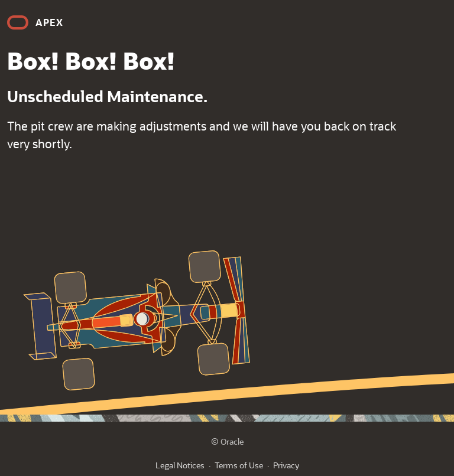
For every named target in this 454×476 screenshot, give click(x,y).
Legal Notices (180, 465)
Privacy (286, 465)
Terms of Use (239, 465)
